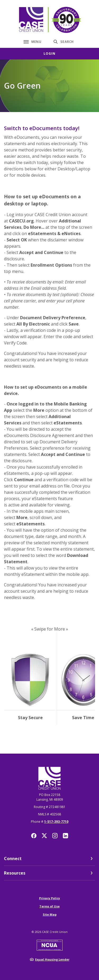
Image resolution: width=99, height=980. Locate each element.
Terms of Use (49, 906)
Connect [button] (13, 859)
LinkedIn (65, 836)
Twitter (44, 836)
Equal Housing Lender (52, 959)
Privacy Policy (49, 898)
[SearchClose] (64, 42)
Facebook (34, 836)
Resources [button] (15, 873)
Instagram (55, 836)
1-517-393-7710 (56, 822)
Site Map (50, 914)
